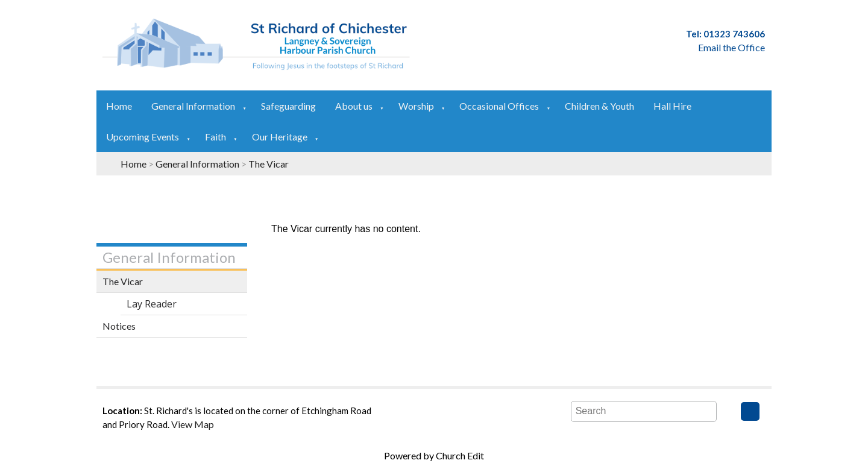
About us (354, 106)
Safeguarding (288, 106)
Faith (215, 137)
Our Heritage (280, 137)
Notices (119, 326)
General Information (193, 106)
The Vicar (269, 164)
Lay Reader (152, 304)
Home (119, 106)
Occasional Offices (499, 106)
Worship (416, 106)
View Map (193, 424)
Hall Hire (672, 106)
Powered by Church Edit (434, 455)
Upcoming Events (143, 137)
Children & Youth (599, 106)
